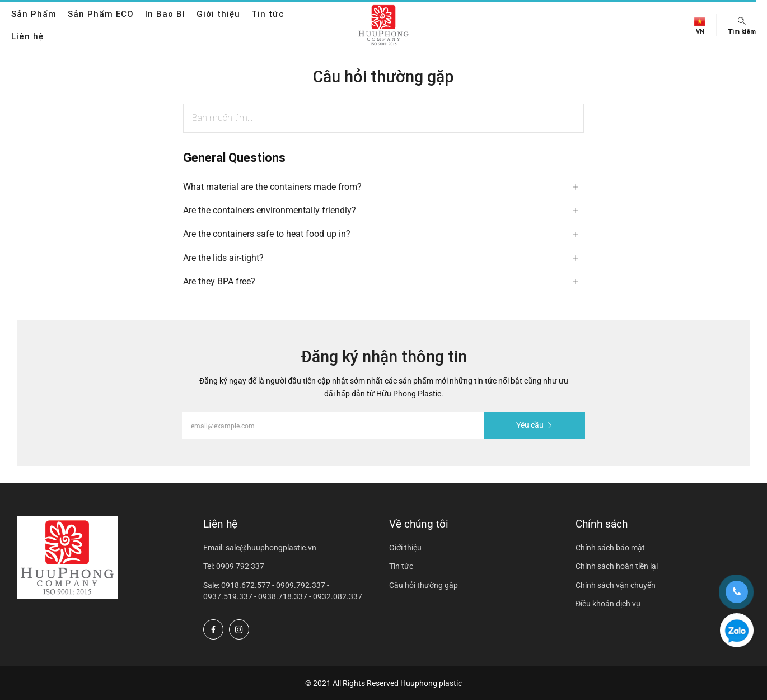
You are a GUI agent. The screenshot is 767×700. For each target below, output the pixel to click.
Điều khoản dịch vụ (608, 604)
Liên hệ (27, 36)
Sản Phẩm (34, 14)
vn (700, 32)
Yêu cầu (535, 425)
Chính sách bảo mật (610, 548)
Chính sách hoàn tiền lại (617, 566)
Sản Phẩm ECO (101, 14)
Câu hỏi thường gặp (424, 585)
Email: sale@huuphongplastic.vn (260, 548)
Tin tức (268, 14)
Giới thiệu (218, 14)
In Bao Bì (165, 14)
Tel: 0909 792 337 (234, 566)
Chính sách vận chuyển (616, 585)
